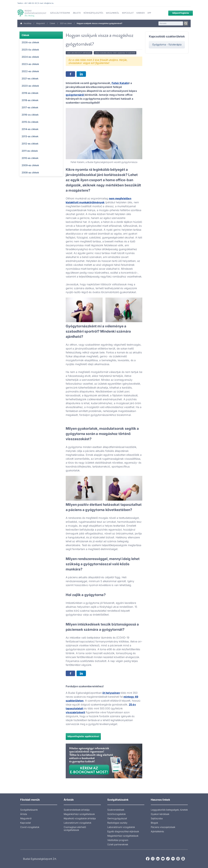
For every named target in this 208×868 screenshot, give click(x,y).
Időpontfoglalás (178, 13)
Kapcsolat (25, 823)
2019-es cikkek (30, 93)
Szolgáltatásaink (29, 810)
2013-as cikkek (30, 136)
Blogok (154, 823)
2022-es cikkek (30, 71)
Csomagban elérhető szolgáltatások (75, 829)
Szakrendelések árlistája (77, 810)
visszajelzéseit (75, 712)
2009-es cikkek (30, 165)
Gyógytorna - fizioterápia (167, 45)
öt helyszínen (111, 693)
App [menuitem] (149, 13)
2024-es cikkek (30, 57)
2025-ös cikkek (30, 50)
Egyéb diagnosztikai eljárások (123, 831)
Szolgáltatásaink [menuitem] (60, 13)
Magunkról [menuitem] (113, 13)
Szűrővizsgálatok (116, 814)
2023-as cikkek (30, 64)
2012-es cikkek (30, 144)
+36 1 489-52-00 (30, 3)
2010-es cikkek (30, 158)
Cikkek (52, 23)
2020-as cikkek (30, 86)
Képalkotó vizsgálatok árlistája (80, 818)
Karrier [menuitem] (141, 13)
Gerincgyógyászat (117, 818)
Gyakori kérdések (160, 814)
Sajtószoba (157, 818)
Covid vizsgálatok (30, 827)
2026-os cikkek (30, 42)
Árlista (24, 814)
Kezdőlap (26, 23)
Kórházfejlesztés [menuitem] (93, 13)
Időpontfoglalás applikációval (83, 736)
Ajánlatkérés (157, 831)
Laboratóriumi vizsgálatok (77, 823)
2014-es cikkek (30, 129)
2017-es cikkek (30, 107)
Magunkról (41, 23)
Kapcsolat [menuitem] (128, 13)
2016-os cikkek (30, 115)
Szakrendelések (116, 810)
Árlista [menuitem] (77, 13)
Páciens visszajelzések (163, 827)
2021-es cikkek (66, 23)
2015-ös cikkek (30, 122)
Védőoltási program (118, 840)
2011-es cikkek (30, 151)
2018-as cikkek (30, 100)
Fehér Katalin (120, 83)
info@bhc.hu (49, 3)
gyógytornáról (75, 95)
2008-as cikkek (30, 173)
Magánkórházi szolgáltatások (79, 814)
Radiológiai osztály (117, 823)
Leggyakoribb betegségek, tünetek (169, 810)
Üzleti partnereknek (118, 844)
